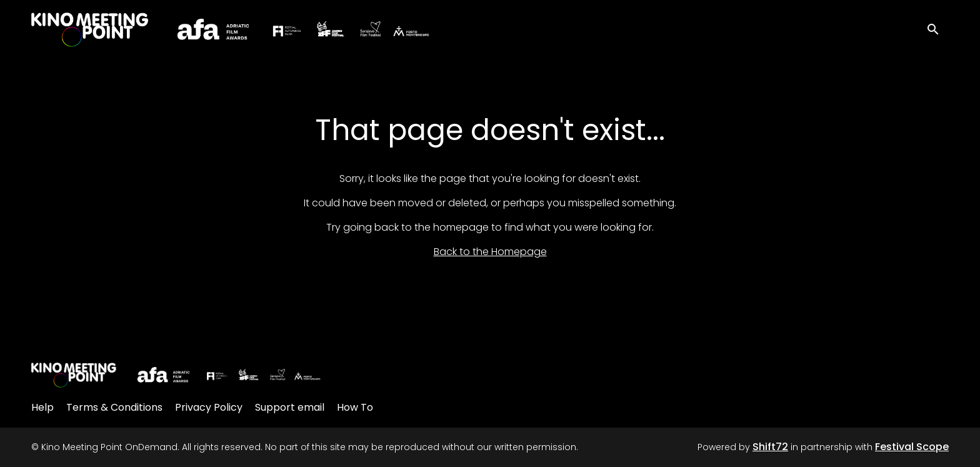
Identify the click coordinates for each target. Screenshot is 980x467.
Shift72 (770, 447)
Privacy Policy (209, 407)
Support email (290, 407)
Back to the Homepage (490, 252)
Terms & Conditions (114, 407)
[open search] (937, 28)
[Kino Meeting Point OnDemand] (177, 375)
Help (42, 407)
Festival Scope (912, 447)
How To (355, 407)
